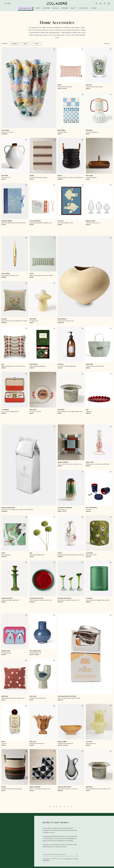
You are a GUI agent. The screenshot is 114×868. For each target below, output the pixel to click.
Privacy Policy (68, 859)
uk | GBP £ (7, 3)
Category (15, 44)
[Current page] (50, 807)
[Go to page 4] (60, 807)
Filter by (5, 44)
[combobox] (108, 44)
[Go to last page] (72, 806)
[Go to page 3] (57, 807)
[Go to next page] (68, 806)
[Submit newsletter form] (77, 854)
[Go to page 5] (64, 807)
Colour (37, 44)
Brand (26, 44)
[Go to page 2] (53, 807)
